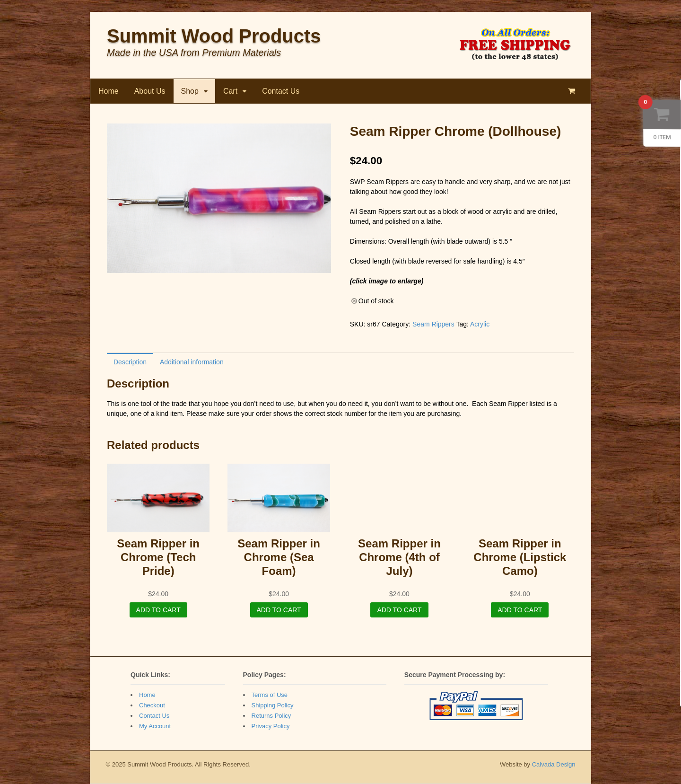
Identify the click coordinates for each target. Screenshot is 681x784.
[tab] (130, 362)
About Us (150, 91)
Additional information (192, 362)
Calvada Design (554, 764)
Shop (190, 91)
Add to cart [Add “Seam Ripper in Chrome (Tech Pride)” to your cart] (158, 610)
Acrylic (480, 324)
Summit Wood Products (214, 36)
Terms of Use (270, 695)
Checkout (152, 705)
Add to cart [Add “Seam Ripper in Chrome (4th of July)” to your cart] (399, 610)
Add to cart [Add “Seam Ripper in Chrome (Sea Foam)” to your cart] (279, 610)
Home (109, 91)
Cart (230, 91)
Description (130, 362)
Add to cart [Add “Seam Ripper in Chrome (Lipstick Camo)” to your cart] (520, 610)
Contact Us (281, 91)
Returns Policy (271, 716)
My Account (155, 726)
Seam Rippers (433, 324)
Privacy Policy (271, 726)
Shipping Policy (273, 705)
